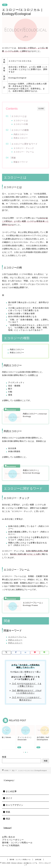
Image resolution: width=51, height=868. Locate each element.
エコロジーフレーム (17, 637)
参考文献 (38, 860)
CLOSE (41, 109)
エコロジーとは (19, 116)
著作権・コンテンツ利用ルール (17, 843)
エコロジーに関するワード (24, 144)
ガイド (9, 798)
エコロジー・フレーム (24, 152)
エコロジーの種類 (20, 130)
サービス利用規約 (11, 845)
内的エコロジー (21, 134)
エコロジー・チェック (24, 148)
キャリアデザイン (15, 805)
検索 (4, 757)
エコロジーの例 (21, 124)
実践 (8, 812)
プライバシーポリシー (13, 840)
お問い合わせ (9, 837)
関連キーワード (21, 162)
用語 (5, 5)
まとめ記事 (11, 791)
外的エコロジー (21, 138)
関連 (14, 158)
